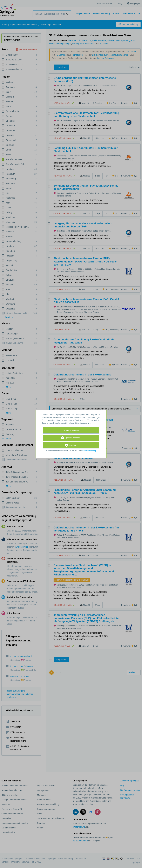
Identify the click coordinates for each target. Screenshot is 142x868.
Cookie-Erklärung (89, 451)
